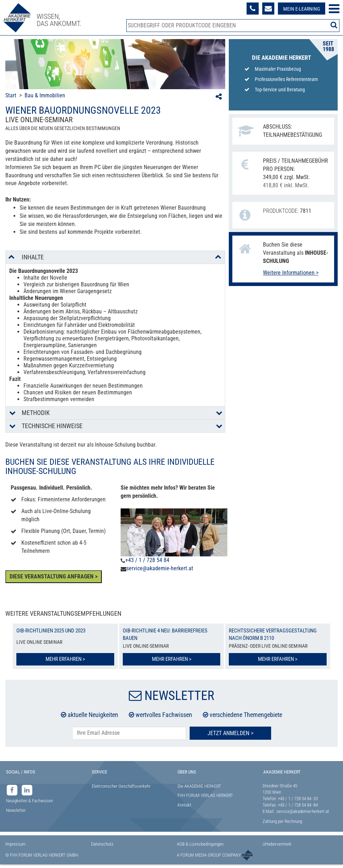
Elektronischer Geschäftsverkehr (121, 786)
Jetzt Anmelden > (230, 733)
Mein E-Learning (302, 9)
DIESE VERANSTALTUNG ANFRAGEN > (54, 576)
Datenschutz (102, 844)
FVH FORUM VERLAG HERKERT (205, 795)
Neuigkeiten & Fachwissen (30, 801)
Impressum (15, 844)
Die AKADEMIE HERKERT (199, 786)
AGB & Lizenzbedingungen (200, 844)
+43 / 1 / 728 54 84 (147, 560)
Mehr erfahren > (65, 659)
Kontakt (184, 805)
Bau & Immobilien (45, 95)
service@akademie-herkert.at (160, 568)
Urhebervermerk (277, 844)
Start (11, 95)
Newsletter (16, 810)
